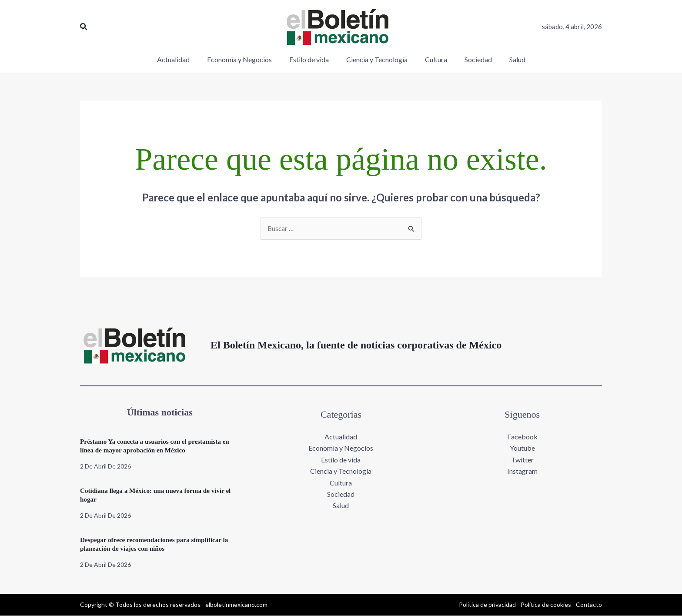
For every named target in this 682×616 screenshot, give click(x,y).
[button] (84, 27)
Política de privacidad (487, 605)
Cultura (341, 483)
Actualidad (341, 437)
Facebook (522, 437)
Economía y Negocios (341, 449)
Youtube (522, 449)
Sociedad (341, 494)
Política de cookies (546, 605)
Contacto (589, 605)
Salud (341, 506)
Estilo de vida (341, 460)
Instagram (522, 472)
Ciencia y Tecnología (341, 472)
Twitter (522, 460)
